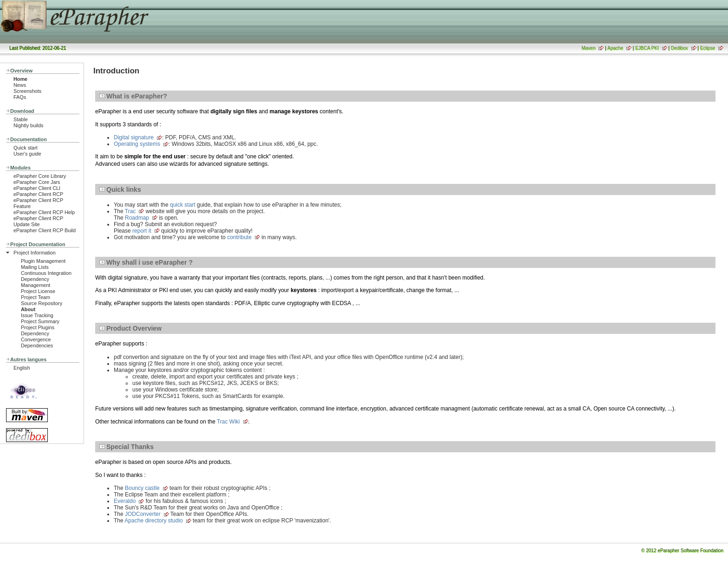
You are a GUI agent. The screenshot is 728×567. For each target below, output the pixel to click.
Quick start (26, 148)
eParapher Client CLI (37, 188)
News (20, 85)
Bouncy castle (142, 488)
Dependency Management (36, 282)
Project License (38, 291)
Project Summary (40, 321)
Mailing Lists (35, 267)
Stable (21, 119)
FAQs (20, 97)
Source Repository (42, 303)
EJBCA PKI (647, 48)
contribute (239, 237)
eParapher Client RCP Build (45, 230)
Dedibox (679, 48)
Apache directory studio (153, 521)
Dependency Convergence (36, 336)
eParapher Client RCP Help (44, 212)
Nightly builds (28, 125)
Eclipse (708, 48)
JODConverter (143, 514)
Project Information (35, 253)
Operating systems (137, 144)
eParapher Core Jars (37, 182)
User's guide (27, 154)
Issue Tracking (37, 315)
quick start (183, 205)
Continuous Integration (46, 273)
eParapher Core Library (40, 176)
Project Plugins (38, 327)
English (22, 368)
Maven (588, 48)
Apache (615, 48)
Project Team (36, 297)
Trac (130, 211)
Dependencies (37, 345)
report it (142, 231)
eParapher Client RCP (38, 194)
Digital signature (134, 137)
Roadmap (137, 218)
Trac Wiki (228, 422)
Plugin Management (43, 261)
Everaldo (125, 501)
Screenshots (27, 91)
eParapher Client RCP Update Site (38, 221)
